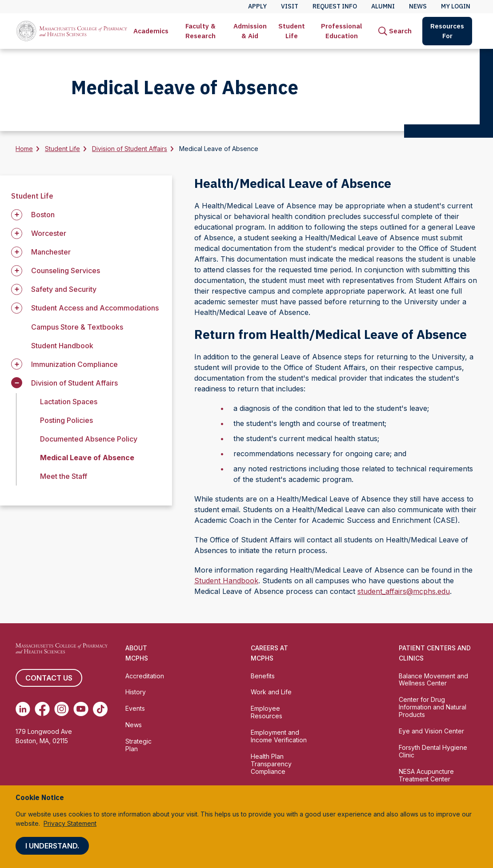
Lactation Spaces (69, 402)
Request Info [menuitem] (335, 6)
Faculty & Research (200, 31)
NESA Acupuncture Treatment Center (426, 775)
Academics (151, 31)
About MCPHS (137, 653)
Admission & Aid (250, 31)
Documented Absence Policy (89, 439)
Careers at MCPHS (269, 653)
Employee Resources (267, 712)
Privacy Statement (70, 823)
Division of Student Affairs (130, 149)
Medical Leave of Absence (87, 458)
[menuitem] (151, 31)
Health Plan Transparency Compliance (271, 764)
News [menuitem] (418, 6)
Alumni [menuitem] (383, 6)
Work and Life (271, 692)
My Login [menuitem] (456, 6)
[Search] (395, 31)
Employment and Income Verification (279, 736)
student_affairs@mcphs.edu (404, 591)
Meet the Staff (64, 476)
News (134, 725)
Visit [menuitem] (290, 6)
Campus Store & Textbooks (77, 327)
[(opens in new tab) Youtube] (81, 709)
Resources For (447, 31)
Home (24, 149)
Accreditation (145, 676)
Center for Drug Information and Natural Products (433, 707)
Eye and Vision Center (431, 731)
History (136, 692)
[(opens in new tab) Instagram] (62, 709)
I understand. (52, 846)
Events (135, 708)
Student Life (292, 31)
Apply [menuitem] (257, 6)
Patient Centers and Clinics (435, 653)
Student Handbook (62, 346)
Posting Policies (66, 420)
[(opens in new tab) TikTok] (100, 709)
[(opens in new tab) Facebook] (42, 709)
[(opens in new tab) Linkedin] (23, 709)
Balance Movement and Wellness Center (433, 680)
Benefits (263, 676)
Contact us (49, 678)
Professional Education (342, 31)
